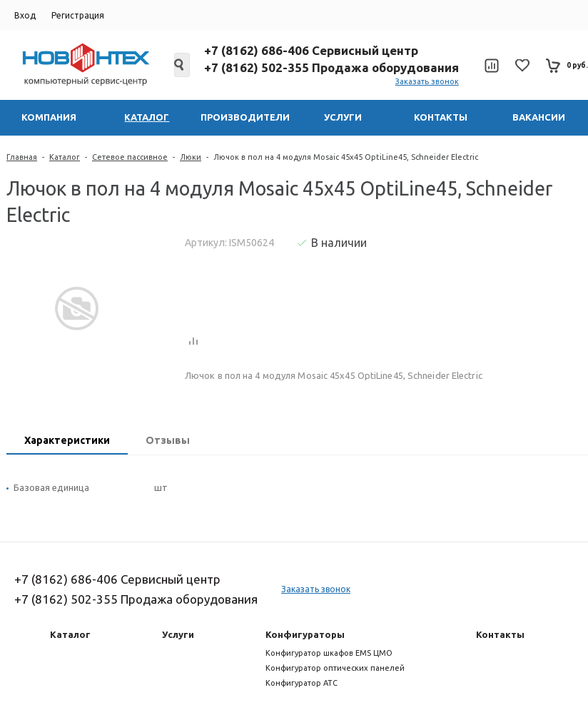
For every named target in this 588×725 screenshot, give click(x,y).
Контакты (500, 634)
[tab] (67, 442)
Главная (22, 157)
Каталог (65, 157)
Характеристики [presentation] (67, 440)
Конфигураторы (305, 634)
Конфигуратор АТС (301, 683)
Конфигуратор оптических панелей (335, 668)
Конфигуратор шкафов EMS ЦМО (329, 653)
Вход (25, 15)
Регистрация (78, 15)
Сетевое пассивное (130, 157)
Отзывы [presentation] (168, 440)
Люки (191, 157)
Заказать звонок (427, 81)
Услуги (178, 634)
